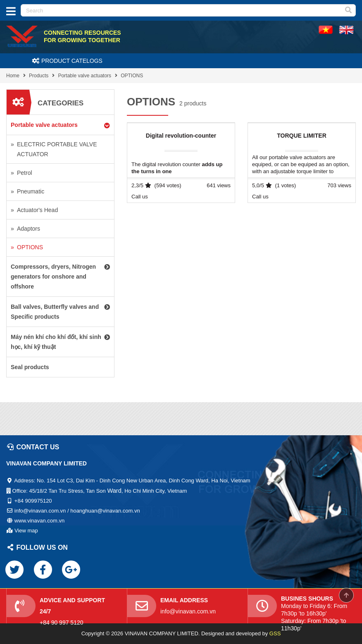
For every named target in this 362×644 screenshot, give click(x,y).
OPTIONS (132, 76)
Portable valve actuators (85, 76)
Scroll (346, 595)
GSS (275, 633)
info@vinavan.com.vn (188, 611)
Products (39, 76)
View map (26, 531)
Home (13, 76)
